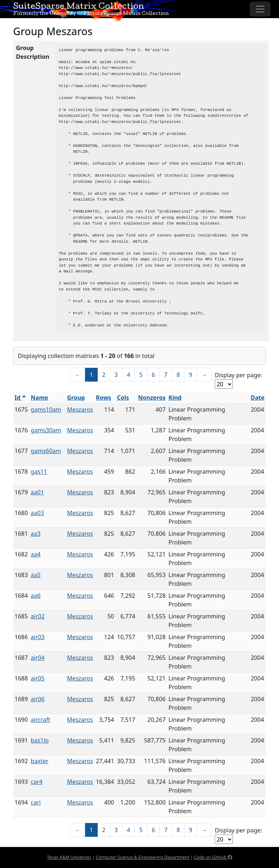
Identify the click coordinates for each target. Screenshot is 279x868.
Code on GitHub (213, 857)
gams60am (46, 451)
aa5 (36, 575)
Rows (104, 398)
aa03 (37, 513)
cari (36, 802)
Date (258, 398)
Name (40, 398)
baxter (40, 761)
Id (20, 398)
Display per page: (238, 375)
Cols (123, 398)
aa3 (36, 534)
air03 (38, 637)
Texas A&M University (69, 857)
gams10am (46, 410)
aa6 (36, 596)
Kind (175, 398)
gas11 (39, 472)
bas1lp (40, 740)
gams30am (46, 430)
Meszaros (80, 410)
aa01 (37, 492)
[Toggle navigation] (260, 9)
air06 (38, 699)
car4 (37, 782)
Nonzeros (152, 398)
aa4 (36, 554)
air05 (38, 678)
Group (76, 398)
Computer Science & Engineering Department (142, 857)
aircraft (41, 720)
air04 (38, 658)
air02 (38, 616)
